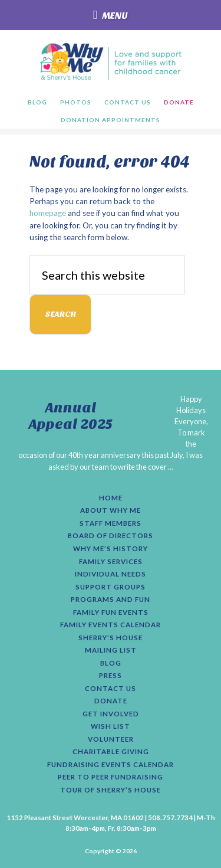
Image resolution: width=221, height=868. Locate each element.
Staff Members (111, 523)
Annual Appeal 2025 (71, 416)
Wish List (111, 726)
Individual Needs (111, 574)
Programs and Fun (111, 600)
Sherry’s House (111, 638)
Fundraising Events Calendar (111, 765)
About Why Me (111, 510)
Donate (111, 701)
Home (111, 498)
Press (111, 676)
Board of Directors (111, 536)
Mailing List (111, 650)
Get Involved (111, 714)
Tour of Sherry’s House (111, 790)
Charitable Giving (111, 752)
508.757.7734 (170, 818)
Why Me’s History (111, 549)
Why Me (111, 61)
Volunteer (111, 739)
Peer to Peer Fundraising (111, 777)
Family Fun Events (111, 612)
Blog (111, 663)
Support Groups (111, 587)
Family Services (111, 562)
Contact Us (111, 689)
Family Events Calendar (111, 625)
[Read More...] (80, 478)
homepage (48, 213)
